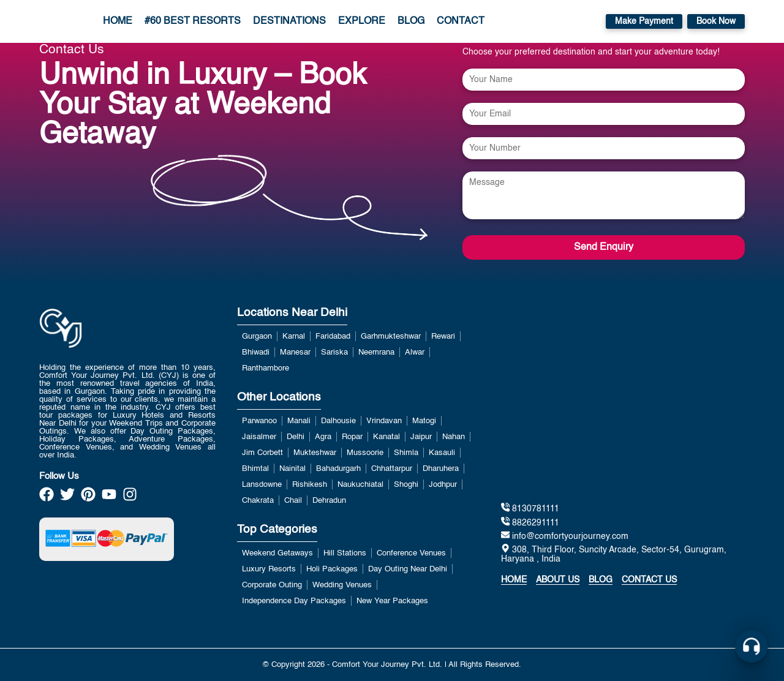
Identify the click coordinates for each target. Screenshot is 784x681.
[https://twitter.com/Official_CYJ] (67, 498)
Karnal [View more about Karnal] (294, 337)
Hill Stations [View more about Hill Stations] (345, 553)
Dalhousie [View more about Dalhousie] (338, 421)
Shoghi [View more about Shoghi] (406, 485)
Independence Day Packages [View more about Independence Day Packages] (294, 601)
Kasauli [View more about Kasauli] (442, 453)
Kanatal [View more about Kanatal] (386, 437)
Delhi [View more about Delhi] (296, 437)
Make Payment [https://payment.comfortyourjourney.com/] (644, 21)
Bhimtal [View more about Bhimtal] (255, 469)
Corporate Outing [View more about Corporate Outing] (272, 585)
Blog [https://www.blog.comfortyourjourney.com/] (601, 580)
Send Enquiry (604, 247)
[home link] (61, 360)
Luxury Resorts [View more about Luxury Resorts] (269, 569)
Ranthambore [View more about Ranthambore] (266, 368)
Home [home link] (118, 21)
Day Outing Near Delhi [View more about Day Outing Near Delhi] (408, 569)
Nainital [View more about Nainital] (292, 469)
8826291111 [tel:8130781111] (530, 522)
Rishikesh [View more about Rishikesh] (310, 485)
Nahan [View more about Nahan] (454, 437)
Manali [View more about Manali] (299, 421)
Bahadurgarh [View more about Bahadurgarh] (338, 469)
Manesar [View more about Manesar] (295, 352)
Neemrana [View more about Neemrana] (376, 352)
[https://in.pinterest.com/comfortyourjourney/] (88, 498)
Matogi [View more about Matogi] (424, 421)
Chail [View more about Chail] (293, 501)
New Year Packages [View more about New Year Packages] (392, 601)
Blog (411, 21)
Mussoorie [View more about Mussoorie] (365, 453)
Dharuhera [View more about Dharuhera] (441, 469)
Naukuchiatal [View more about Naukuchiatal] (360, 485)
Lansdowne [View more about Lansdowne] (262, 485)
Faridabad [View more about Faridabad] (333, 337)
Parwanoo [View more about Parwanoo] (259, 421)
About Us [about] (558, 580)
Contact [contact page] (461, 21)
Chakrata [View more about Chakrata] (258, 501)
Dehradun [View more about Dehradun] (329, 501)
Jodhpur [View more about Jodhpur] (443, 485)
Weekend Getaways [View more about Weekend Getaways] (277, 553)
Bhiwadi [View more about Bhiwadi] (256, 352)
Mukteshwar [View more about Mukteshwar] (315, 453)
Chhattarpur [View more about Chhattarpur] (392, 469)
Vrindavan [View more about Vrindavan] (384, 421)
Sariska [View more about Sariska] (334, 352)
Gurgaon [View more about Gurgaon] (257, 337)
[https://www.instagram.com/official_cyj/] (130, 498)
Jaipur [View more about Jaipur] (421, 437)
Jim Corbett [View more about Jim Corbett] (262, 453)
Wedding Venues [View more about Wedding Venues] (342, 585)
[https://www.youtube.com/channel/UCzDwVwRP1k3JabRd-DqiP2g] (109, 498)
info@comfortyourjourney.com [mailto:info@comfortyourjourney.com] (565, 536)
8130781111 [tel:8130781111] (530, 508)
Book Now (716, 21)
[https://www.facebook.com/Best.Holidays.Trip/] (47, 498)
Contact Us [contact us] (649, 580)
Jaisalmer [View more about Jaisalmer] (259, 437)
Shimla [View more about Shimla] (406, 453)
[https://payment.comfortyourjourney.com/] (107, 539)
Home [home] (514, 580)
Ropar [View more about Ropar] (352, 437)
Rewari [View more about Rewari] (443, 337)
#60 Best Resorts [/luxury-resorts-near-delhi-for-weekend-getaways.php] (193, 21)
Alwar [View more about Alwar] (415, 352)
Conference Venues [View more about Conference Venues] (411, 553)
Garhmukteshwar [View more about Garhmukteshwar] (391, 337)
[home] (53, 21)
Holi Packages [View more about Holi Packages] (332, 569)
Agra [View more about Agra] (323, 437)
